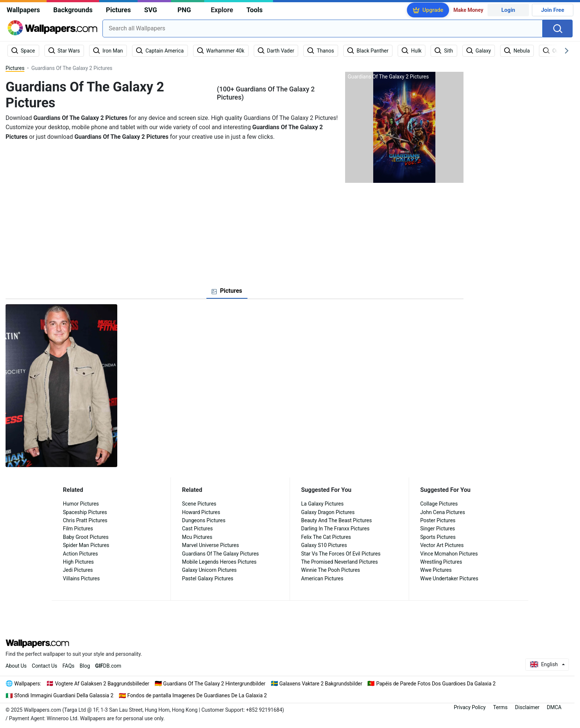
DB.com (108, 666)
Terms (500, 707)
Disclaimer (527, 707)
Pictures (118, 10)
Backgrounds (73, 10)
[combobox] (323, 28)
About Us (16, 666)
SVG (151, 10)
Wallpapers (23, 10)
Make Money (468, 10)
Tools (254, 10)
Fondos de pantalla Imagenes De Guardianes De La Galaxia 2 (197, 695)
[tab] (227, 291)
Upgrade (433, 10)
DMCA (554, 707)
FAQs (69, 666)
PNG (184, 10)
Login (508, 10)
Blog (85, 666)
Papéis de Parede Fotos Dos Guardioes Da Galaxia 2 (436, 684)
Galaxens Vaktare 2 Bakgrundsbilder (321, 684)
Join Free (553, 10)
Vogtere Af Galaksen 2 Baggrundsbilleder (102, 684)
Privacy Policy (470, 707)
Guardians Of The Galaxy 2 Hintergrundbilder (214, 684)
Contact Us (45, 666)
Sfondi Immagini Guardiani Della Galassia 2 (64, 695)
